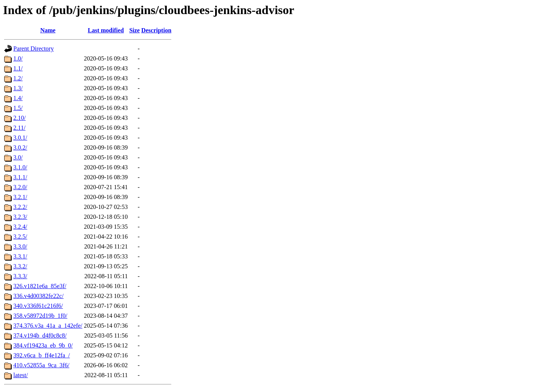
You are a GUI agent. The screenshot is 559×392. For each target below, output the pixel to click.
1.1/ (18, 68)
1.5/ (18, 108)
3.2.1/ (20, 197)
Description (156, 30)
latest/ (21, 375)
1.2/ (18, 78)
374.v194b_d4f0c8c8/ (40, 335)
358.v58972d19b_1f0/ (40, 316)
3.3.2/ (20, 266)
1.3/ (18, 88)
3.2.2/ (20, 207)
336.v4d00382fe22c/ (38, 296)
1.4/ (18, 98)
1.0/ (18, 58)
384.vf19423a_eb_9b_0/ (43, 345)
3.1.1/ (20, 177)
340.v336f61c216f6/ (38, 306)
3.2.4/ (20, 227)
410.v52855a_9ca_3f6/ (41, 365)
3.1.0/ (20, 167)
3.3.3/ (20, 276)
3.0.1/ (20, 138)
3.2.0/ (20, 187)
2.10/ (19, 118)
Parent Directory (34, 49)
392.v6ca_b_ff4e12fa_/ (42, 355)
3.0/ (18, 157)
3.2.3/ (20, 217)
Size (134, 30)
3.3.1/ (20, 256)
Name (48, 30)
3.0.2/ (20, 147)
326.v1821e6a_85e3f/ (40, 286)
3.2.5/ (20, 237)
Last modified (106, 30)
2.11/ (19, 128)
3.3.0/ (20, 246)
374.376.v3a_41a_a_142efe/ (48, 326)
